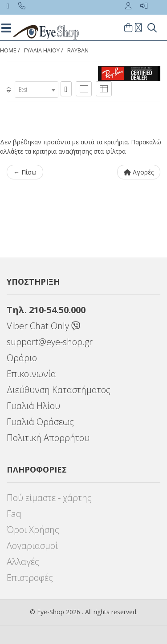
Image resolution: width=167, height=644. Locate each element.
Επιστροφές (30, 578)
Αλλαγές (23, 562)
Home (8, 50)
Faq (14, 514)
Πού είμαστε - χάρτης (49, 498)
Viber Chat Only (43, 326)
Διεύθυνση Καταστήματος (59, 390)
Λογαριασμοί (32, 546)
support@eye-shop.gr (50, 342)
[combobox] (37, 89)
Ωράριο (22, 358)
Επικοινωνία (31, 374)
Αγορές (139, 172)
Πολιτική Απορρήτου (48, 438)
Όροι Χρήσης (33, 530)
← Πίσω (25, 172)
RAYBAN (78, 50)
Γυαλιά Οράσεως (40, 422)
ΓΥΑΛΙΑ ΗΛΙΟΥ (42, 50)
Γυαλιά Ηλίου (33, 406)
